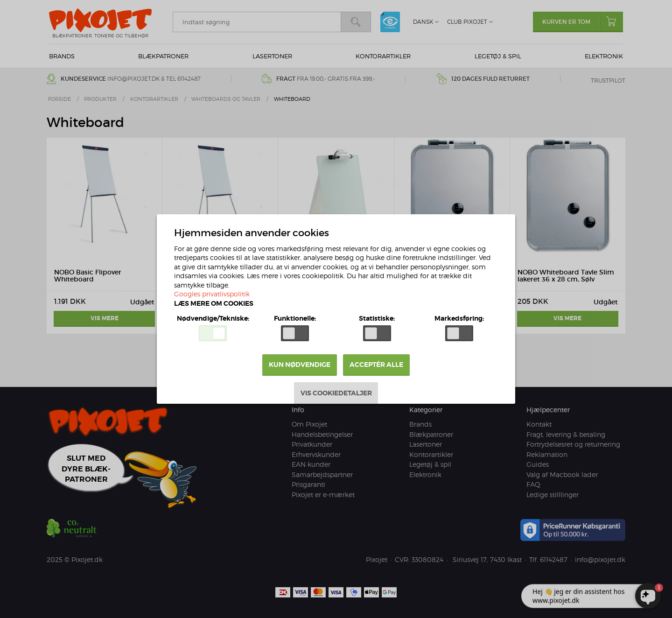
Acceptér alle (377, 365)
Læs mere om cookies (214, 304)
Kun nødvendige (300, 365)
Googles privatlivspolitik (212, 295)
